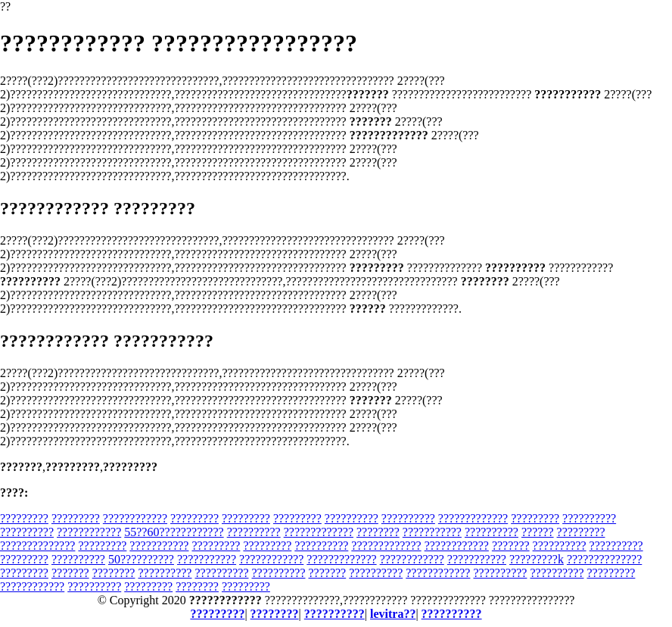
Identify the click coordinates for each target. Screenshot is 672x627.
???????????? (135, 518)
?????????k (537, 559)
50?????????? (141, 559)
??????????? (432, 532)
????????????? (473, 518)
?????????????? (37, 546)
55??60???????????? (174, 532)
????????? (24, 518)
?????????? (352, 518)
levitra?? (393, 614)
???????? (378, 532)
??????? (511, 546)
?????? (538, 532)
